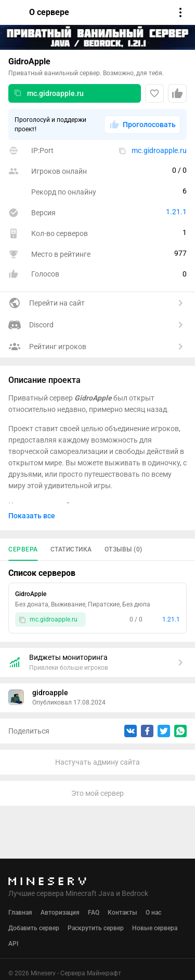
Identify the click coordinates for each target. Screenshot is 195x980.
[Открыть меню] (180, 12)
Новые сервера (155, 928)
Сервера (23, 549)
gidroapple (50, 693)
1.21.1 (176, 212)
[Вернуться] (15, 12)
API (13, 944)
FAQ (94, 913)
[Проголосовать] (177, 93)
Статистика (71, 549)
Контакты (122, 913)
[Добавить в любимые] (154, 93)
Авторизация (60, 913)
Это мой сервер (97, 793)
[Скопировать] (18, 93)
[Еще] (175, 595)
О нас (153, 913)
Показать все (32, 516)
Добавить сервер (34, 928)
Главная (20, 913)
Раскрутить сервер (96, 928)
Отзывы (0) (123, 549)
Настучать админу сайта (97, 762)
